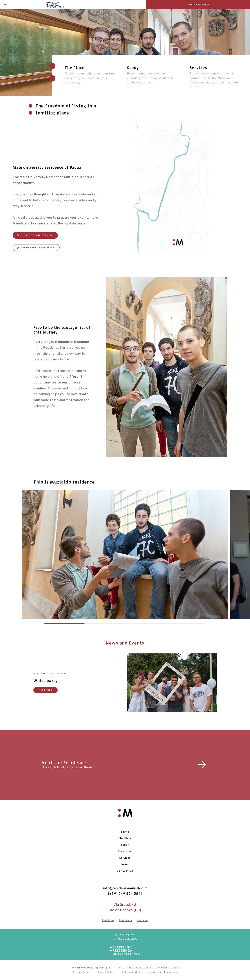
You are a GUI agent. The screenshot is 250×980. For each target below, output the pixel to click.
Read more (45, 697)
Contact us (125, 871)
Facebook (108, 920)
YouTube (142, 920)
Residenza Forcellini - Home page (125, 815)
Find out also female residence (125, 937)
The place (75, 68)
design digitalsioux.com (163, 972)
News (125, 864)
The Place (125, 838)
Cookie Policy (106, 972)
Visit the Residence (198, 5)
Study (133, 68)
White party (45, 688)
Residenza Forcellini (55, 5)
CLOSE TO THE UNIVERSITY (37, 235)
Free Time (125, 851)
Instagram (125, 920)
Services (198, 68)
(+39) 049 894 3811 (125, 894)
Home (125, 832)
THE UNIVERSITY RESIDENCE (38, 248)
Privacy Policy (82, 972)
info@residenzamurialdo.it (125, 888)
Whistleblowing (131, 972)
